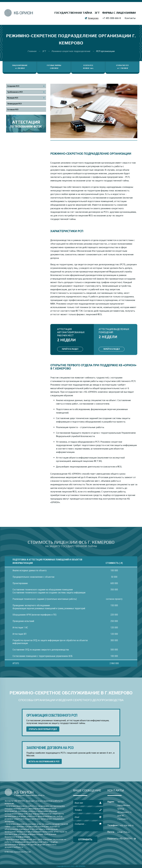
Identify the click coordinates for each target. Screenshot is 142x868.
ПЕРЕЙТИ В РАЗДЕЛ (70, 349)
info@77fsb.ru (123, 832)
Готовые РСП (13, 109)
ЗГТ (97, 13)
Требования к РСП (15, 92)
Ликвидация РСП (14, 104)
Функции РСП (13, 98)
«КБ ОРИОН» (80, 866)
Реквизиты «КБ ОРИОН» (121, 838)
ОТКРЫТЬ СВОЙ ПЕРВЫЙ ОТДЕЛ (43, 729)
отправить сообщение (85, 840)
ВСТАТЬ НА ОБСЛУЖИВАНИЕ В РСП (44, 762)
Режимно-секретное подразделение (71, 51)
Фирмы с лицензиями (119, 13)
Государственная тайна (73, 13)
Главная (32, 51)
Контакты (130, 18)
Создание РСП (13, 86)
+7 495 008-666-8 (112, 18)
